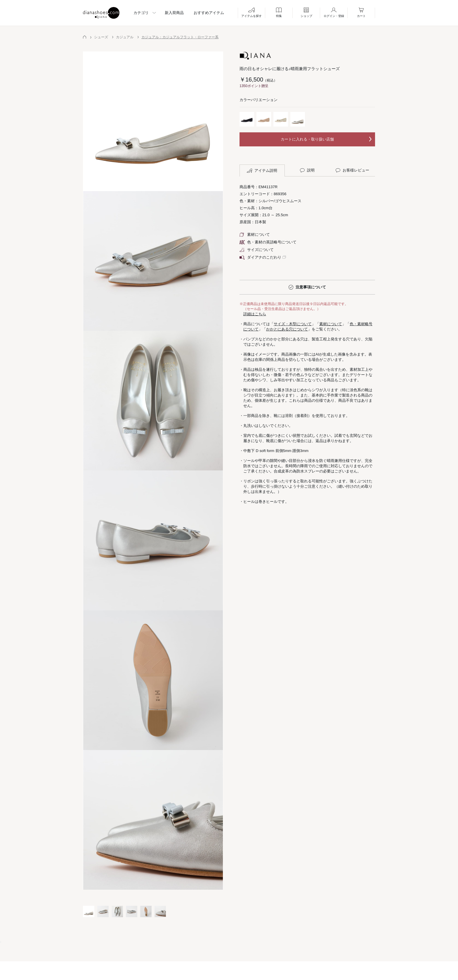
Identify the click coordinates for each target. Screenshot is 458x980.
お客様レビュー (352, 170)
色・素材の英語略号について (268, 242)
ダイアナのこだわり (260, 257)
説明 (307, 170)
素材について (255, 234)
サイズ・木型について (293, 324)
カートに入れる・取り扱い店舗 (307, 139)
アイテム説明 (262, 171)
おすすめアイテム (209, 13)
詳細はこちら (255, 314)
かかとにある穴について (287, 329)
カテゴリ (141, 13)
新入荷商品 (174, 13)
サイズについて (257, 250)
